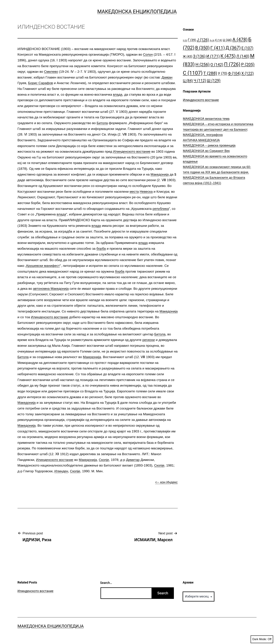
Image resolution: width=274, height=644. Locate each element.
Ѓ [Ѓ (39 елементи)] (192, 40)
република (161, 209)
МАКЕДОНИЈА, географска (203, 135)
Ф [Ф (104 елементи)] (234, 73)
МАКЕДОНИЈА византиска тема (206, 119)
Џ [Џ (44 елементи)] (227, 40)
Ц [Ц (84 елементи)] (188, 81)
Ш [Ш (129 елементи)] (214, 81)
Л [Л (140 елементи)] (243, 56)
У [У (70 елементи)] (223, 74)
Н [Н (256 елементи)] (202, 64)
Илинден (61, 471)
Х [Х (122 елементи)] (248, 73)
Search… (106, 583)
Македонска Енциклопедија (137, 12)
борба (101, 249)
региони (149, 340)
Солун (148, 54)
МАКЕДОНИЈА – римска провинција (209, 145)
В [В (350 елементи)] (202, 48)
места (134, 192)
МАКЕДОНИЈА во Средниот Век (206, 151)
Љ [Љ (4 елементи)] (212, 40)
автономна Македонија (51, 289)
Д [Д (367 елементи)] (233, 48)
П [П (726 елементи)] (232, 64)
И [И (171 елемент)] (213, 56)
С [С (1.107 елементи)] (193, 73)
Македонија (160, 174)
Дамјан (167, 77)
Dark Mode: (262, 639)
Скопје (104, 460)
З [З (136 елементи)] (199, 56)
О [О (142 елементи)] (217, 65)
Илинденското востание (132, 152)
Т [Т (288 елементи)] (210, 73)
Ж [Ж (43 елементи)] (188, 56)
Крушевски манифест (43, 266)
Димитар (133, 460)
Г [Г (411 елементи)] (218, 48)
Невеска (146, 192)
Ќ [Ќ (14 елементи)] (219, 40)
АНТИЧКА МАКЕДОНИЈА (201, 140)
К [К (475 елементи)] (228, 56)
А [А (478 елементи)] (240, 39)
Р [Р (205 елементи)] (248, 65)
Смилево (51, 72)
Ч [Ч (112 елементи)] (200, 81)
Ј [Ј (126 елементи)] (203, 40)
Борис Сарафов (41, 83)
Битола (102, 123)
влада (118, 95)
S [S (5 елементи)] (185, 40)
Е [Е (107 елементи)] (247, 48)
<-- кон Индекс (166, 482)
